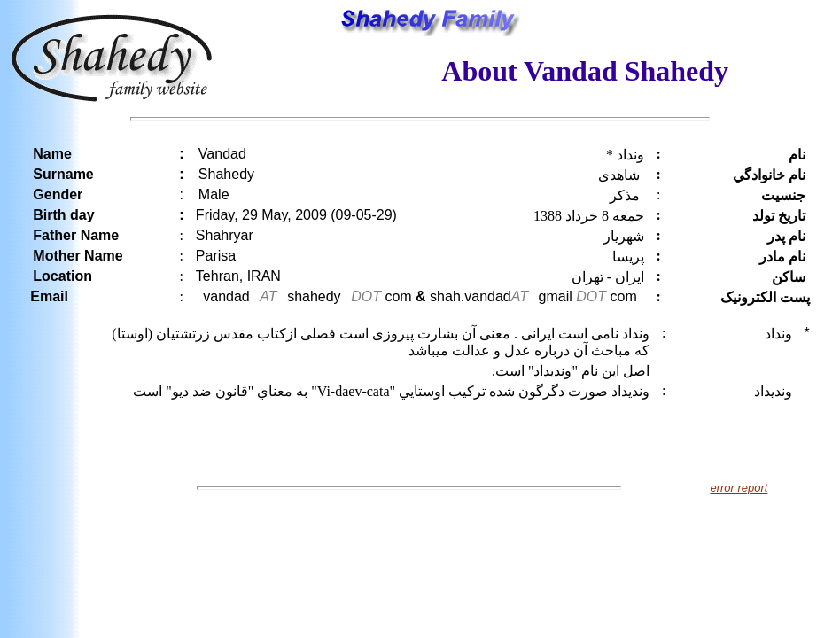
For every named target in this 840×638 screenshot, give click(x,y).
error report (739, 488)
